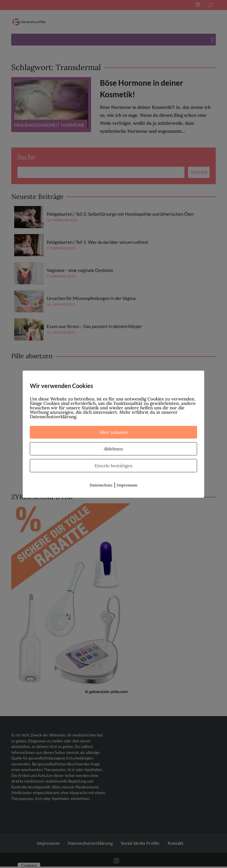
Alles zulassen (113, 432)
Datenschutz (101, 485)
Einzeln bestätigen (113, 466)
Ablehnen (113, 449)
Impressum (127, 485)
